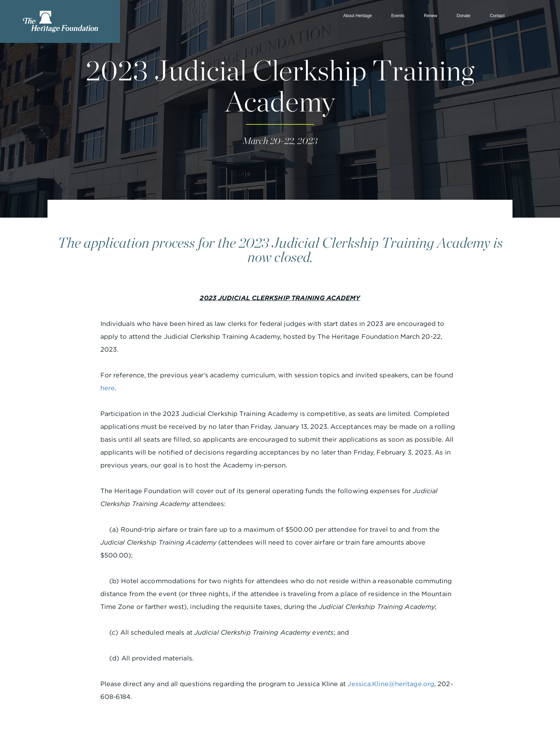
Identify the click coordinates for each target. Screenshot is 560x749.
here (107, 388)
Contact (497, 16)
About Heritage (357, 16)
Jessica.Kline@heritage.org (391, 684)
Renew (431, 16)
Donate (463, 16)
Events (398, 16)
